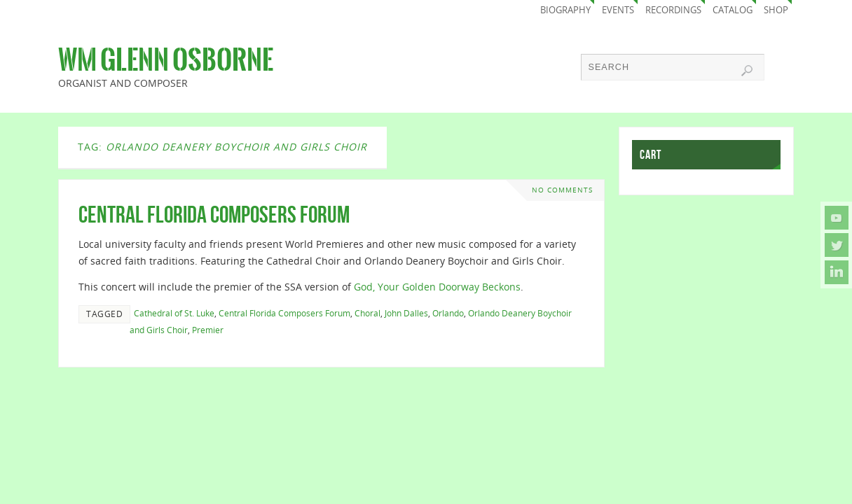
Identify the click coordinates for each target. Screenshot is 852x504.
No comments (562, 190)
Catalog (733, 10)
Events (618, 10)
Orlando (448, 313)
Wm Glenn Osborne (166, 60)
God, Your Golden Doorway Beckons (437, 287)
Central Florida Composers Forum (214, 215)
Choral (367, 313)
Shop (776, 10)
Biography (565, 10)
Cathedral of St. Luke (174, 313)
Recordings (673, 10)
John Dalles (406, 313)
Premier (208, 330)
